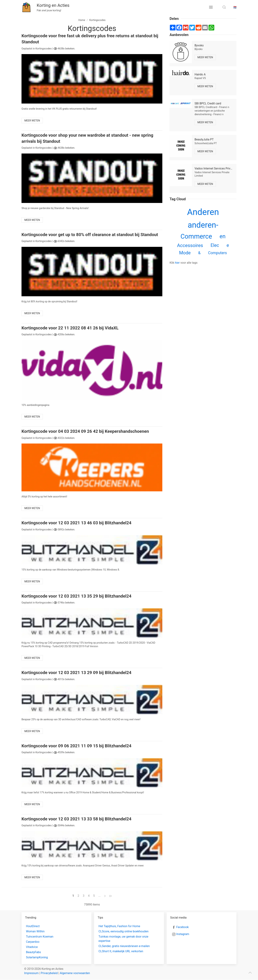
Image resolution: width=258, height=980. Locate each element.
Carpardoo (33, 942)
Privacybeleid (49, 973)
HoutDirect (33, 926)
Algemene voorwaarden (75, 973)
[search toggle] (224, 7)
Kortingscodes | (45, 49)
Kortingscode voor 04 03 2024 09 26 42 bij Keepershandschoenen (85, 431)
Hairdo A (200, 74)
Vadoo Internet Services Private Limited (220, 168)
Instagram (183, 934)
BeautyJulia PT (204, 139)
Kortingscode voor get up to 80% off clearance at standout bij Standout (90, 235)
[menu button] (211, 7)
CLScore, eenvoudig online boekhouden (124, 931)
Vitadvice (32, 947)
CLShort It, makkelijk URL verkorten (121, 951)
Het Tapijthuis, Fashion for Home (119, 926)
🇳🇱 (235, 7)
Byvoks (199, 45)
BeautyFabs (33, 952)
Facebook (182, 927)
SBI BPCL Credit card (208, 103)
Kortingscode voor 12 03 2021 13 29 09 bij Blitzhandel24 (76, 673)
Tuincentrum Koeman (40, 937)
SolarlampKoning (37, 957)
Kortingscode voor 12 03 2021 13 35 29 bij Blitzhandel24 (76, 596)
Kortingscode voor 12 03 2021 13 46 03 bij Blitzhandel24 (76, 523)
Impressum (31, 973)
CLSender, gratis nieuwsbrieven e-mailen (124, 946)
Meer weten (32, 121)
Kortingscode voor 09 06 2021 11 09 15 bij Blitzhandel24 (76, 746)
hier (177, 263)
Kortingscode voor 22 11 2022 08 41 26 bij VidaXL (70, 328)
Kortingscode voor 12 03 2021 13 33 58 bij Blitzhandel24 (76, 819)
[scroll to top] (250, 973)
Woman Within (35, 931)
